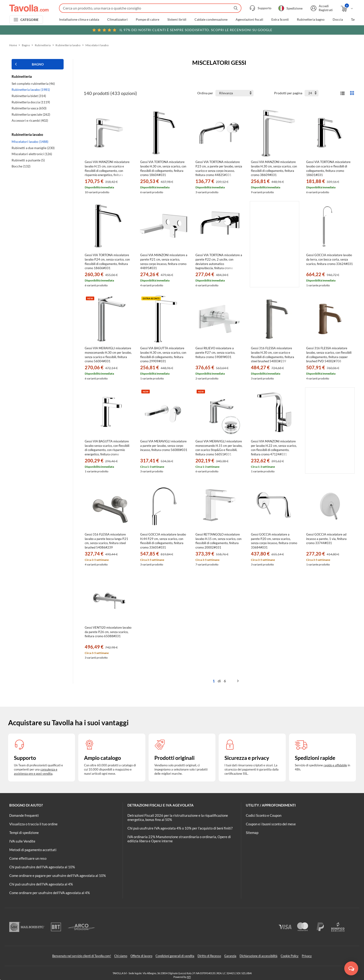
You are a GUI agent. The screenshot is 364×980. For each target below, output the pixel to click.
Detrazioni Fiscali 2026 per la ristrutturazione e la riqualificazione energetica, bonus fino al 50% (178, 817)
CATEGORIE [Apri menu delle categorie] (30, 20)
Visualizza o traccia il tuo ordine (33, 824)
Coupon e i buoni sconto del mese (271, 824)
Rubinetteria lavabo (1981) (31, 90)
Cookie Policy (290, 956)
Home (13, 45)
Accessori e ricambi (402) (30, 120)
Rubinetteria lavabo (68, 45)
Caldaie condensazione (211, 20)
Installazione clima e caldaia (79, 20)
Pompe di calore (148, 20)
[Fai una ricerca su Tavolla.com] (150, 8)
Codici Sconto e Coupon (264, 815)
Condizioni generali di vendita (175, 956)
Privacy (307, 956)
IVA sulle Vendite (22, 841)
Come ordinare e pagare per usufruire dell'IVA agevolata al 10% (58, 875)
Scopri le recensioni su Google (182, 30)
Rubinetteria (43, 45)
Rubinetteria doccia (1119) (31, 102)
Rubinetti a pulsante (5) (28, 160)
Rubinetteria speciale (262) (31, 114)
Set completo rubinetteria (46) (33, 83)
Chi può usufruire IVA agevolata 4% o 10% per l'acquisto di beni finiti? (180, 828)
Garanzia (230, 956)
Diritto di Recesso (209, 956)
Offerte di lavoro (141, 956)
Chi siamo (121, 956)
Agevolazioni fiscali (249, 20)
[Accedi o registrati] (321, 8)
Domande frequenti (24, 815)
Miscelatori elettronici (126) (32, 154)
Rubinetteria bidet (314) (29, 96)
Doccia (338, 20)
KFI (189, 977)
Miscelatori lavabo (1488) (30, 142)
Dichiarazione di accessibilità (258, 956)
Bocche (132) (21, 166)
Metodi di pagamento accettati (33, 850)
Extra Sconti (280, 20)
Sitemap (252, 833)
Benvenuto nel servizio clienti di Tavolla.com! (82, 956)
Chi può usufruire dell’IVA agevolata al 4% (41, 884)
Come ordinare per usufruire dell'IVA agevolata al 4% (50, 893)
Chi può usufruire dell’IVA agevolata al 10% (42, 867)
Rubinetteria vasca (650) (29, 108)
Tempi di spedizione (24, 833)
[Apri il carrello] (347, 9)
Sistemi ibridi (177, 20)
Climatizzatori (117, 20)
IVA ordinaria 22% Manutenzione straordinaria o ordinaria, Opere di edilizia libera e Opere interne (179, 839)
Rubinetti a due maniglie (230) (33, 148)
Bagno (26, 45)
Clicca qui (323, 29)
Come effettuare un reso (28, 858)
